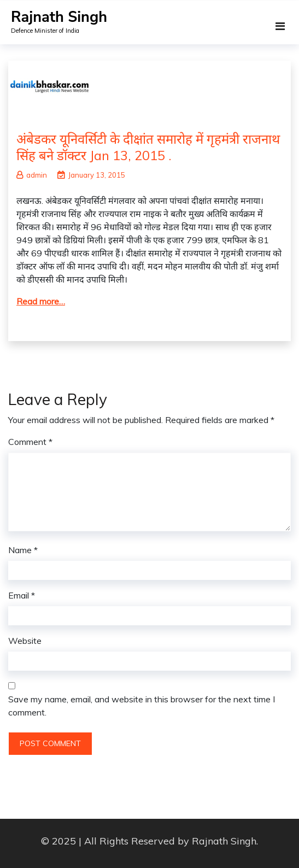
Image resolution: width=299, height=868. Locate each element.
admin (32, 175)
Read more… (41, 301)
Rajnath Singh (59, 17)
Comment (30, 442)
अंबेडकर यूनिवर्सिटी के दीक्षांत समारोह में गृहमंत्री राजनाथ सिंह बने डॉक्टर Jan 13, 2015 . (148, 147)
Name (23, 550)
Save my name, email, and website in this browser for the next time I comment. (142, 706)
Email (22, 595)
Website (25, 641)
